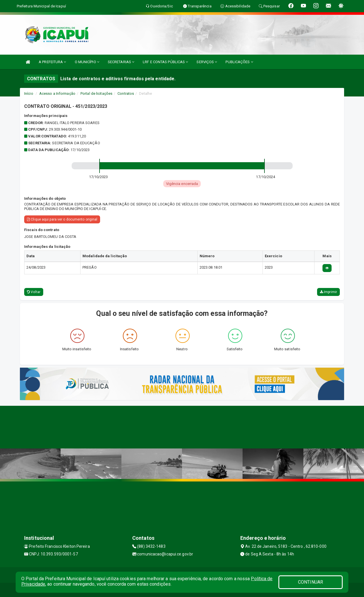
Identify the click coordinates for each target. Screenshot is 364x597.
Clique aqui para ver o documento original (62, 219)
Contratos (126, 93)
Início (29, 93)
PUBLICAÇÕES (239, 62)
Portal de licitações (96, 93)
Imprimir (328, 292)
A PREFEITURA (52, 62)
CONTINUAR (311, 582)
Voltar (34, 292)
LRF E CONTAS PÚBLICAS (165, 62)
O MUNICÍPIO (87, 62)
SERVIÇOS (207, 62)
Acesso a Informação (57, 93)
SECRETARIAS (121, 62)
